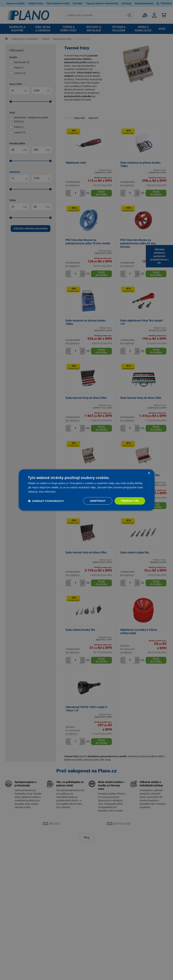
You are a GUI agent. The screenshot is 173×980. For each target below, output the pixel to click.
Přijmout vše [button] (130, 501)
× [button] (149, 473)
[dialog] (86, 490)
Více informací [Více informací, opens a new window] (47, 492)
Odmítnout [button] (98, 501)
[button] (46, 501)
